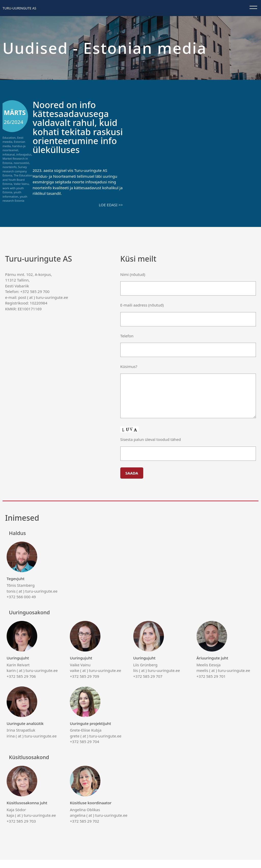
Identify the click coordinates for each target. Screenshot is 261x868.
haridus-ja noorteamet (14, 148)
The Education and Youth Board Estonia (17, 180)
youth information (12, 194)
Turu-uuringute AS (19, 8)
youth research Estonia (15, 199)
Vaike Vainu (21, 184)
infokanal (9, 154)
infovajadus (24, 154)
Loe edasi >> (111, 213)
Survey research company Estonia (15, 171)
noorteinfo (10, 167)
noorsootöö (22, 163)
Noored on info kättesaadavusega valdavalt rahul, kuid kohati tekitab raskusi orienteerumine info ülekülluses (76, 131)
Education (9, 138)
